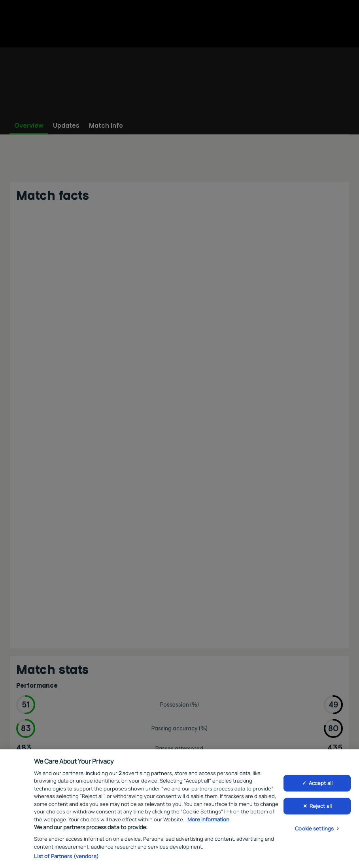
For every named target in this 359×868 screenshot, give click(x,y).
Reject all (321, 807)
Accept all (321, 785)
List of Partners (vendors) (66, 858)
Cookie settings (314, 830)
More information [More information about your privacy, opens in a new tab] (208, 821)
